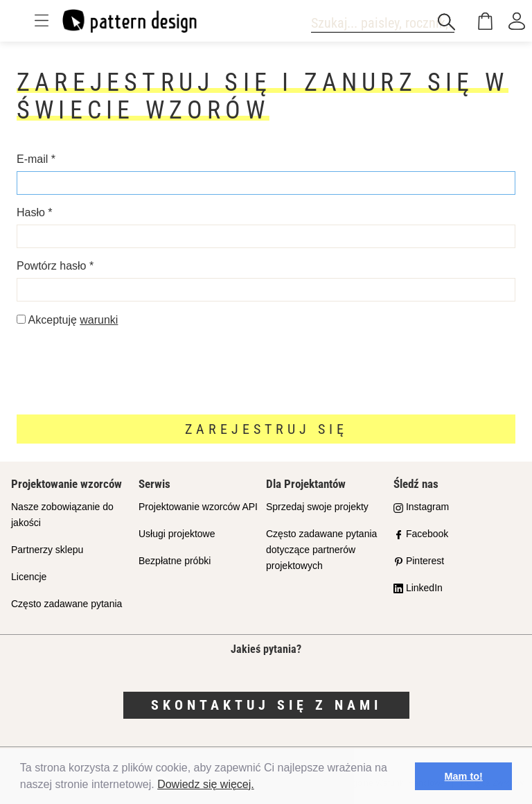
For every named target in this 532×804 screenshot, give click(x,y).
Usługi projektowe (177, 534)
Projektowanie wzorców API (198, 507)
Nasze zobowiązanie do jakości (62, 515)
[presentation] (122, 370)
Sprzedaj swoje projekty (317, 507)
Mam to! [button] (464, 776)
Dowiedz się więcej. (206, 784)
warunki (99, 320)
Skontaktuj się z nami (266, 705)
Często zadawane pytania (66, 604)
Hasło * (35, 212)
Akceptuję (67, 320)
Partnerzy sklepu (47, 550)
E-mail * (36, 159)
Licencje (29, 577)
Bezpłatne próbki (175, 561)
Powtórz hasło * (55, 266)
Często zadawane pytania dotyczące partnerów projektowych (321, 550)
